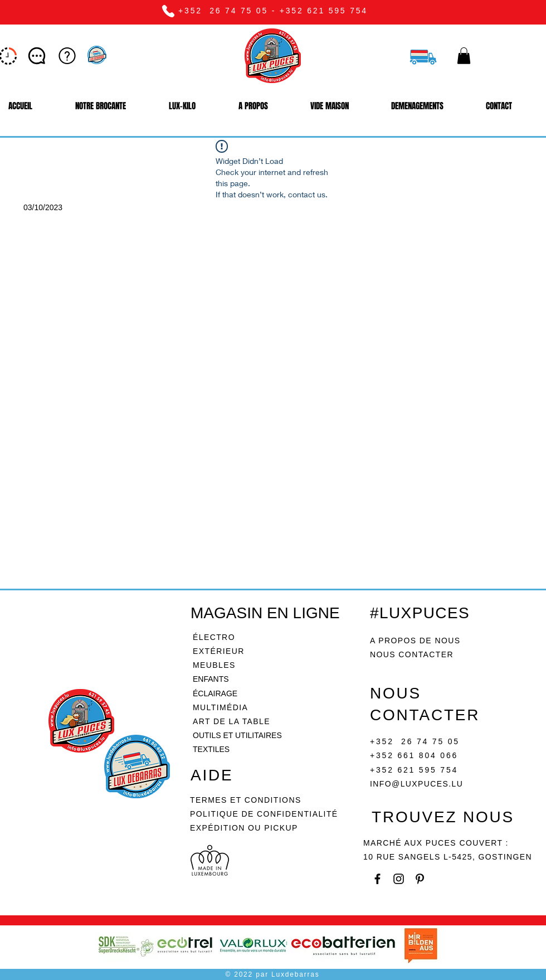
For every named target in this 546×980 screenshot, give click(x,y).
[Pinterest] (420, 879)
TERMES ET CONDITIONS (246, 800)
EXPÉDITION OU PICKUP (244, 828)
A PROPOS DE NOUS (415, 641)
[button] (464, 56)
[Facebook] (377, 879)
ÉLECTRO (214, 637)
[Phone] (168, 11)
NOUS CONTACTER (412, 654)
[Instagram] (399, 879)
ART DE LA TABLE (231, 721)
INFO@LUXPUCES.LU (416, 784)
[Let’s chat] (38, 56)
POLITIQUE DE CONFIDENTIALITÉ (265, 814)
